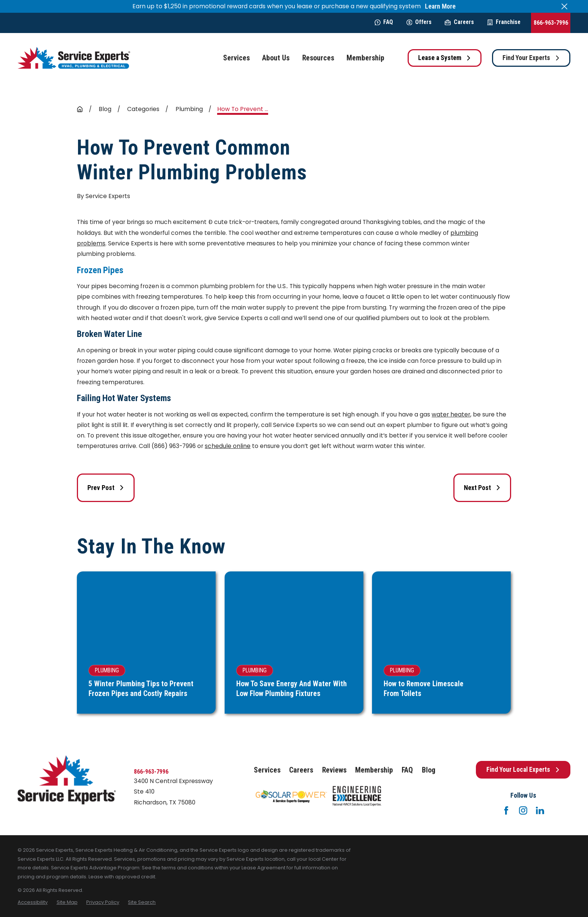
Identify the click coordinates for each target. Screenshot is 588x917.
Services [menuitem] (236, 58)
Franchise (504, 22)
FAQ (384, 22)
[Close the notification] (564, 6)
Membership (374, 770)
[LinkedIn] (540, 810)
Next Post (482, 488)
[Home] (74, 58)
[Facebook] (506, 810)
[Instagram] (523, 810)
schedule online (228, 446)
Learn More (440, 7)
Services (267, 770)
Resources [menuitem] (318, 58)
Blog (429, 770)
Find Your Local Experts (523, 770)
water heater (451, 414)
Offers (419, 22)
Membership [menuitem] (365, 58)
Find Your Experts (531, 58)
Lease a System (445, 58)
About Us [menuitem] (276, 58)
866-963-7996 (551, 23)
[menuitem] (33, 902)
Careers (459, 22)
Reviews (334, 770)
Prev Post (106, 488)
